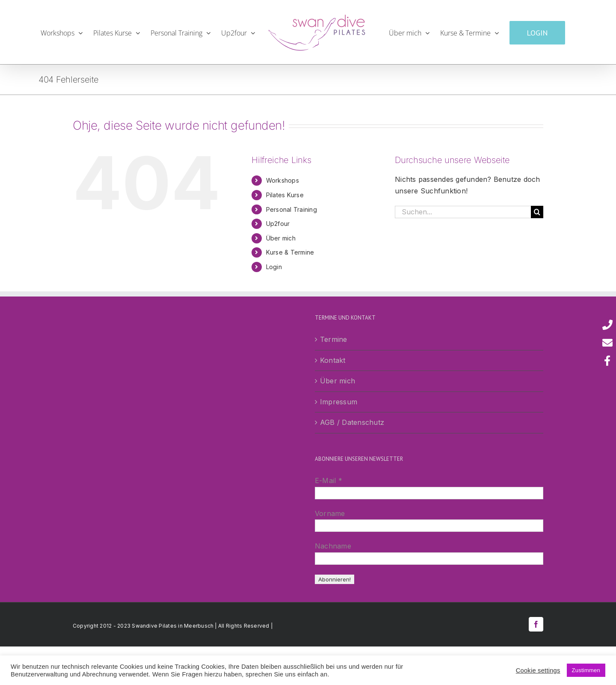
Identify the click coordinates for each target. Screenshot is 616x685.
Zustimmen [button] (586, 670)
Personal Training (292, 209)
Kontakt (333, 360)
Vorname (330, 513)
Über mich (281, 238)
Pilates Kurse (285, 195)
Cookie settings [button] (538, 670)
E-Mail (329, 480)
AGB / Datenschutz (352, 422)
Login (274, 267)
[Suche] (537, 212)
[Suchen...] (463, 212)
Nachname (333, 546)
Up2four (278, 224)
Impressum (339, 402)
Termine (334, 339)
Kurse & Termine (290, 252)
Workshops (283, 180)
